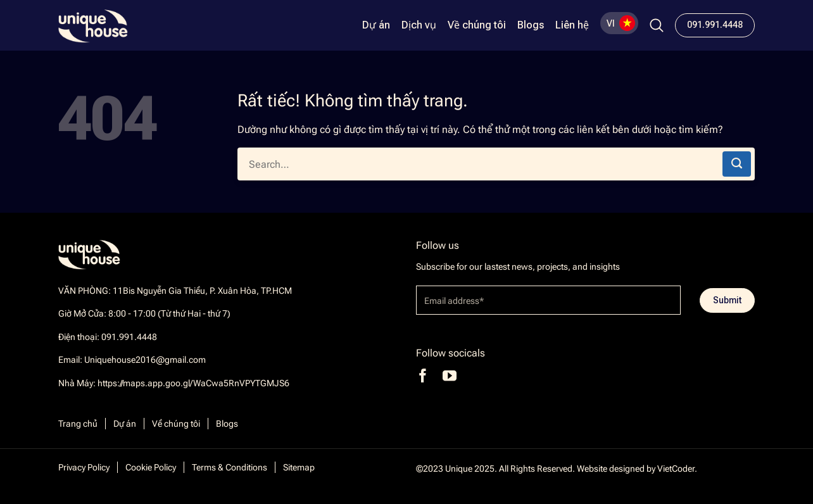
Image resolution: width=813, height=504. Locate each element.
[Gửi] (737, 164)
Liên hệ (572, 25)
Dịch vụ (419, 25)
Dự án (376, 25)
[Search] (657, 25)
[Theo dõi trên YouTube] (450, 376)
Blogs (531, 25)
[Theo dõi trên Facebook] (423, 376)
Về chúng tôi (477, 25)
